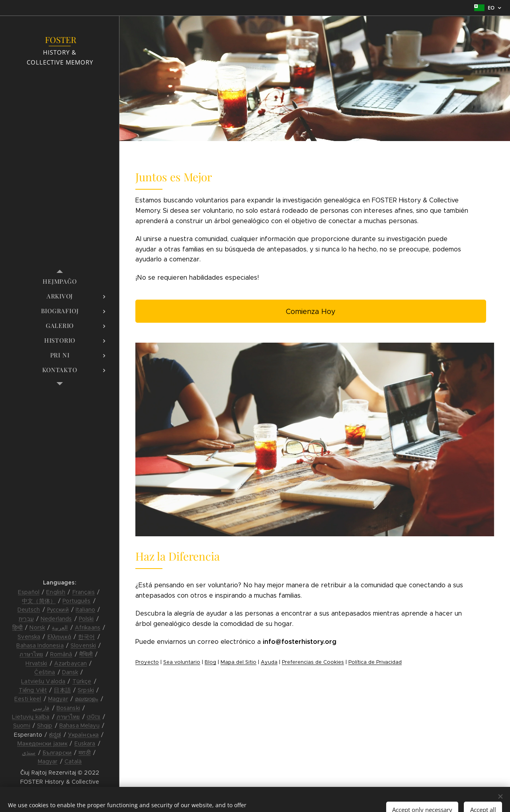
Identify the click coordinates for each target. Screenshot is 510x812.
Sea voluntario (182, 662)
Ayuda (269, 662)
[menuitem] (60, 281)
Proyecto (147, 662)
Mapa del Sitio (238, 662)
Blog (210, 662)
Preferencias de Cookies (313, 662)
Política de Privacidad (375, 662)
